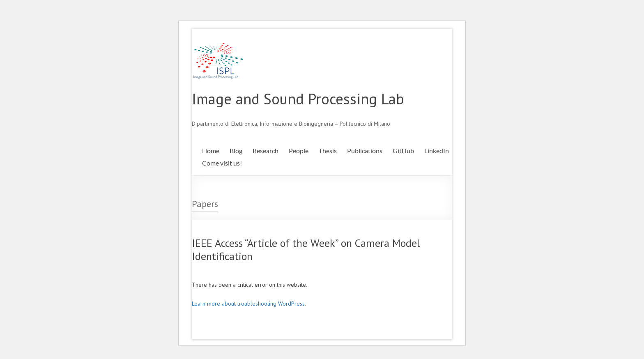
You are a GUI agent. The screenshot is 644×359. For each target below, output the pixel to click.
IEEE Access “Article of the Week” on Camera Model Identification (306, 250)
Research (266, 151)
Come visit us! (222, 163)
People (299, 151)
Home (211, 151)
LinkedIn (437, 151)
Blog (236, 151)
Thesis (328, 151)
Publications (365, 151)
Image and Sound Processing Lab (298, 99)
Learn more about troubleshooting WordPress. (249, 304)
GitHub (403, 151)
